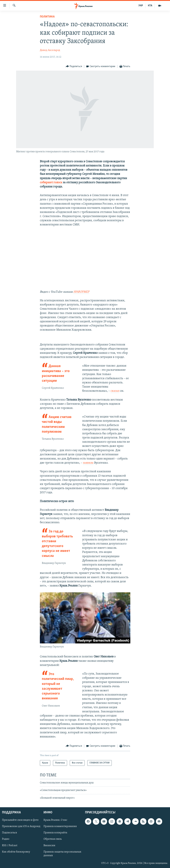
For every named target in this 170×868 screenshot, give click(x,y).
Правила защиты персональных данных (62, 854)
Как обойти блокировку (16, 852)
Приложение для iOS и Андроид (21, 827)
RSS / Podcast (10, 846)
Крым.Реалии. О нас (55, 820)
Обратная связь (53, 839)
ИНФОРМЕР (81, 292)
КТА (150, 6)
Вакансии (49, 846)
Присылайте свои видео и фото (20, 820)
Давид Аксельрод (50, 50)
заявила (88, 463)
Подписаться (9, 833)
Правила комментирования (60, 827)
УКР (141, 6)
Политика (47, 17)
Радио (6, 839)
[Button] (74, 67)
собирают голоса (51, 183)
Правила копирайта (55, 833)
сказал (115, 391)
